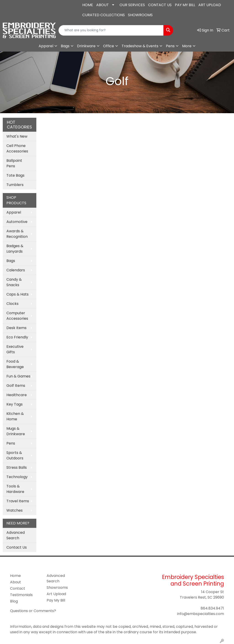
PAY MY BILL (185, 5)
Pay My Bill (56, 600)
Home (15, 576)
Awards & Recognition (17, 234)
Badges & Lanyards (15, 249)
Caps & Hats (17, 294)
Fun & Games (18, 376)
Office (109, 46)
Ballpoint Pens (14, 163)
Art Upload (56, 594)
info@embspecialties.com (31, 12)
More (187, 46)
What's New (17, 136)
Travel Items (18, 501)
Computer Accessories (17, 316)
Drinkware (86, 46)
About (16, 582)
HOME (88, 5)
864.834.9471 (17, 4)
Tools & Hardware (15, 489)
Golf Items (16, 386)
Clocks (12, 304)
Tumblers (15, 185)
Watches (15, 510)
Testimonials (21, 595)
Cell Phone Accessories (17, 148)
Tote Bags (15, 175)
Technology (17, 477)
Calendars (16, 270)
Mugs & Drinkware (16, 431)
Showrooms (57, 588)
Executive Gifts (15, 349)
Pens (170, 46)
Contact (18, 588)
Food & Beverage (15, 364)
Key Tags (15, 404)
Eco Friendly (17, 337)
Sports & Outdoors (15, 455)
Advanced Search (16, 535)
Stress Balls (17, 467)
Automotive (17, 222)
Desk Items (16, 328)
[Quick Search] (111, 30)
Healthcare (17, 395)
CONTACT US (160, 5)
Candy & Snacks (14, 282)
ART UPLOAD (210, 5)
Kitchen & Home (15, 416)
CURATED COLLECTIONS (104, 15)
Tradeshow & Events (140, 46)
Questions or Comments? (33, 611)
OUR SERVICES (132, 5)
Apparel (46, 46)
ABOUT (102, 5)
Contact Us (17, 547)
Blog (14, 601)
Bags (65, 46)
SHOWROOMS (140, 15)
